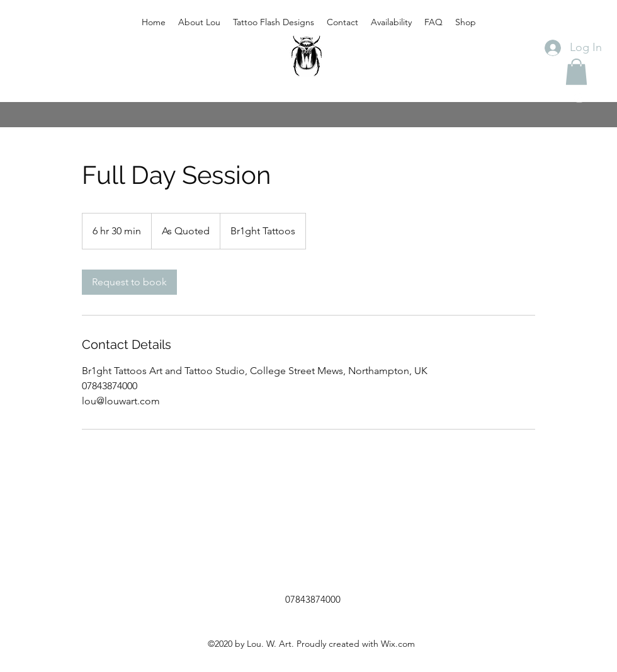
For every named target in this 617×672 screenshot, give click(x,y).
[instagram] (579, 98)
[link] (129, 282)
